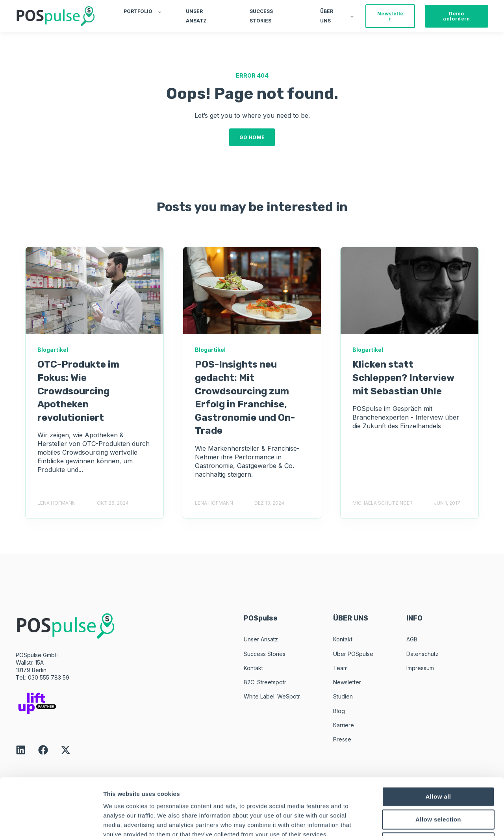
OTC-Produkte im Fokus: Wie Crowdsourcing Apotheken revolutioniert (78, 391)
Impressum (420, 668)
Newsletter (347, 682)
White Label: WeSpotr (272, 696)
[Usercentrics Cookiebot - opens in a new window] (51, 821)
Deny (438, 785)
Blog (339, 711)
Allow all (438, 740)
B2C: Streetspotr (265, 682)
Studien (343, 696)
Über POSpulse (353, 654)
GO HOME (252, 137)
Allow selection (438, 763)
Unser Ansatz (261, 639)
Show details (413, 820)
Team (340, 668)
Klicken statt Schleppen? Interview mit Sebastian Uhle (403, 378)
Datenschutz (422, 654)
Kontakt (253, 668)
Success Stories (265, 654)
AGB (412, 639)
